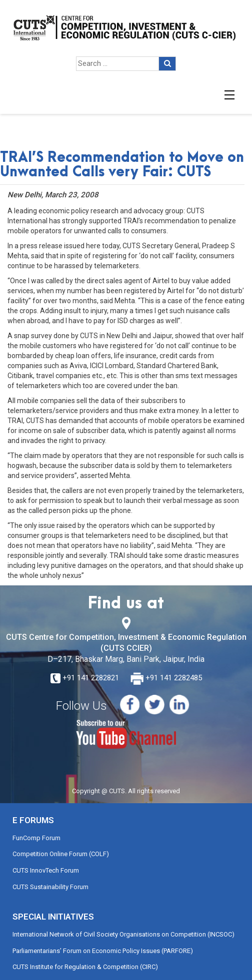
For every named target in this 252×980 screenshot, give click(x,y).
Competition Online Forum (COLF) (61, 854)
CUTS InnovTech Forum (46, 870)
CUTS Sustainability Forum (50, 887)
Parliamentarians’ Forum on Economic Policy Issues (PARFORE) (103, 951)
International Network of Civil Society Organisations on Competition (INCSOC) (123, 934)
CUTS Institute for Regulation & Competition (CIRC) (85, 967)
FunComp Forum (36, 838)
